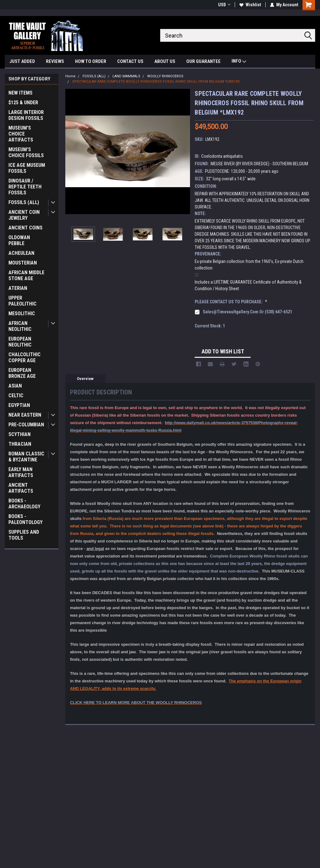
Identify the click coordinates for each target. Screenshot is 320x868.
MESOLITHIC (22, 313)
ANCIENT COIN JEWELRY (24, 215)
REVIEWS (55, 61)
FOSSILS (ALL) (24, 202)
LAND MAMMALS (126, 76)
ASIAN (15, 386)
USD (224, 5)
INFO (239, 62)
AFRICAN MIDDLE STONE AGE (26, 275)
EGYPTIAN (19, 405)
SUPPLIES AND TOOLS (24, 535)
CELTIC (16, 395)
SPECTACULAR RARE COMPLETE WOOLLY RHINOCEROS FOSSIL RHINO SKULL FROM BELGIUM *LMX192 (156, 82)
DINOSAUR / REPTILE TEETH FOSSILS (25, 187)
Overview (85, 379)
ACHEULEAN (21, 253)
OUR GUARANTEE (203, 61)
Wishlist (250, 5)
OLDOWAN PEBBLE (19, 240)
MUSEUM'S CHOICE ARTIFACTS (21, 134)
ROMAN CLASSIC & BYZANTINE (26, 457)
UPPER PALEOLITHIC (22, 301)
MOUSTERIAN (23, 263)
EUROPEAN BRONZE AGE (22, 373)
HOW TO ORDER (91, 61)
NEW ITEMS (20, 93)
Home (70, 76)
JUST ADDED (22, 61)
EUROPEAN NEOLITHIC (20, 342)
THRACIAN (20, 444)
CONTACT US (130, 61)
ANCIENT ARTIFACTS (21, 488)
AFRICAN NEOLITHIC (20, 326)
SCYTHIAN (20, 434)
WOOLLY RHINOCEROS (165, 76)
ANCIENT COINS (25, 228)
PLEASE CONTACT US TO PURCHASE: (231, 302)
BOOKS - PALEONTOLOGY (25, 519)
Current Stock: (210, 326)
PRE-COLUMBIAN (26, 425)
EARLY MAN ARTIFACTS (21, 472)
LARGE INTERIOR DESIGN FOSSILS (26, 115)
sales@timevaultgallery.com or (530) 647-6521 (247, 312)
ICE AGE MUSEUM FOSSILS (27, 168)
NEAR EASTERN (25, 415)
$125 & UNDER (23, 103)
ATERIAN (18, 288)
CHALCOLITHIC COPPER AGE (25, 357)
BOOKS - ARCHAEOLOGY (24, 504)
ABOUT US (165, 61)
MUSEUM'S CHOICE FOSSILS (26, 152)
